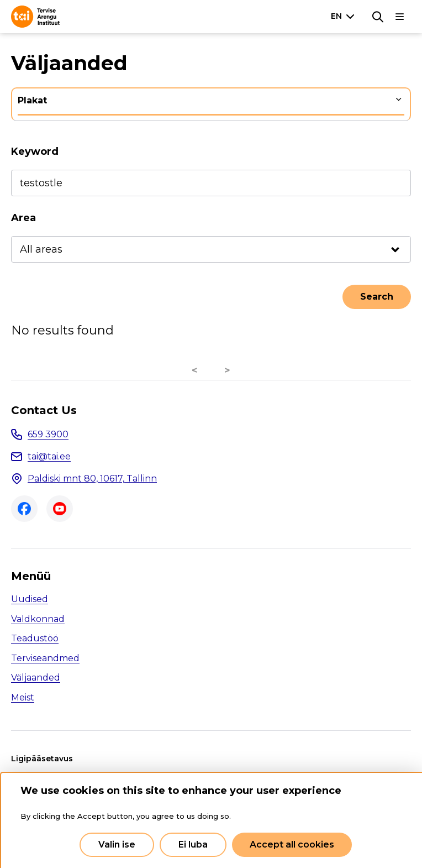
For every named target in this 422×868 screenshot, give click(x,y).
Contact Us (44, 410)
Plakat (32, 100)
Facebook (24, 509)
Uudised (30, 599)
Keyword (35, 151)
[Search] (378, 17)
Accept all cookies (292, 845)
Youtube (60, 509)
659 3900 (48, 434)
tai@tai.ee (49, 456)
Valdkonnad (38, 619)
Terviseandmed (45, 658)
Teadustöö (35, 638)
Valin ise (117, 845)
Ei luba (193, 845)
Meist (23, 697)
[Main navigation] (400, 17)
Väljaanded (36, 678)
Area (23, 218)
